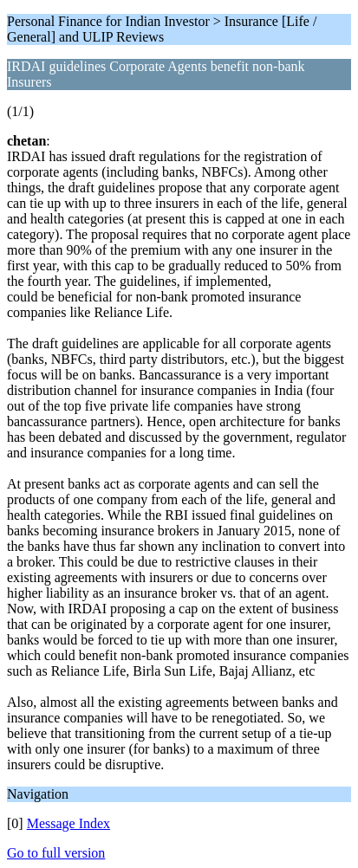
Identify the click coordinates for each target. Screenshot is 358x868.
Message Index (68, 823)
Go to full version (56, 853)
